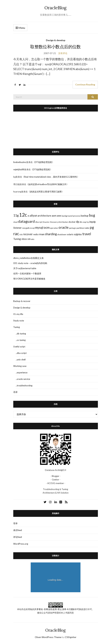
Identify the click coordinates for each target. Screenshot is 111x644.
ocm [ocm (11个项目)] (47, 227)
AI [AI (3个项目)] (28, 216)
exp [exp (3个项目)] (85, 222)
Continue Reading (85, 84)
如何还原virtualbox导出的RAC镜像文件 (47, 184)
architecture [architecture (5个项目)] (44, 216)
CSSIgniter (71, 637)
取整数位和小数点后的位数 (55, 47)
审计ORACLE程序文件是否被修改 (29, 279)
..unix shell (21, 360)
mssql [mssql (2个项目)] (32, 228)
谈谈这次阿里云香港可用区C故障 (46, 192)
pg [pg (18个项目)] (92, 227)
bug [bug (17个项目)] (92, 215)
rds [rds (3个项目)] (21, 234)
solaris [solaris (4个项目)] (70, 234)
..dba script (21, 353)
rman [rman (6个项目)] (42, 234)
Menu (20, 28)
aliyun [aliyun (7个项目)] (34, 216)
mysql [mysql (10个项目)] (39, 228)
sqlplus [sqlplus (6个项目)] (78, 234)
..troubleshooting (24, 386)
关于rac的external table (25, 268)
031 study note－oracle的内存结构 (30, 263)
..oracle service (23, 379)
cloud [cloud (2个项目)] (15, 222)
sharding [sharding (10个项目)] (51, 234)
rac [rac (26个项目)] (16, 234)
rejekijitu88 (19, 169)
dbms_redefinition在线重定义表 (28, 258)
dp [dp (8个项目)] (78, 222)
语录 (15, 392)
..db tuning (21, 334)
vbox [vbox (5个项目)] (24, 239)
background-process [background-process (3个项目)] (71, 216)
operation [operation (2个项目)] (54, 228)
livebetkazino (20, 162)
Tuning (17, 327)
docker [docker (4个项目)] (72, 222)
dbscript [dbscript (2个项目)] (39, 222)
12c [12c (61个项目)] (23, 215)
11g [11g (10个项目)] (16, 215)
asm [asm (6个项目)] (54, 215)
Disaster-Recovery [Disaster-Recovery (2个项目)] (50, 222)
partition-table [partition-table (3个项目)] (83, 228)
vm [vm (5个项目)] (29, 239)
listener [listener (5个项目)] (18, 228)
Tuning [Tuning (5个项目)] (17, 239)
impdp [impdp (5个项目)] (92, 222)
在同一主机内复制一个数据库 (27, 273)
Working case (20, 366)
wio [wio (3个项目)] (33, 239)
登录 (15, 523)
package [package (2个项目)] (73, 228)
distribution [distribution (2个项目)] (63, 222)
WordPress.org (21, 544)
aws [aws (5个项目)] (59, 216)
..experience (22, 373)
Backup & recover (22, 301)
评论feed (18, 537)
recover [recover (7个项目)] (28, 234)
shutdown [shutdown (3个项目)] (62, 234)
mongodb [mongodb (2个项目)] (26, 228)
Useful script (19, 347)
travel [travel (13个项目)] (87, 234)
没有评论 (63, 53)
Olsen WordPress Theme (48, 637)
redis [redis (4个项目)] (36, 234)
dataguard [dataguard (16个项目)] (26, 221)
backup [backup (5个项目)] (85, 216)
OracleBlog (55, 8)
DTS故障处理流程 (43, 162)
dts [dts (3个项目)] (81, 222)
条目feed (18, 530)
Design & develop (56, 40)
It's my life (18, 314)
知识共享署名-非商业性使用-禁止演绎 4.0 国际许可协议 (57, 609)
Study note (19, 321)
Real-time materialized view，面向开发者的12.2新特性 (51, 177)
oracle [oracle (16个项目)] (64, 227)
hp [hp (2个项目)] (88, 222)
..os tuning (21, 340)
